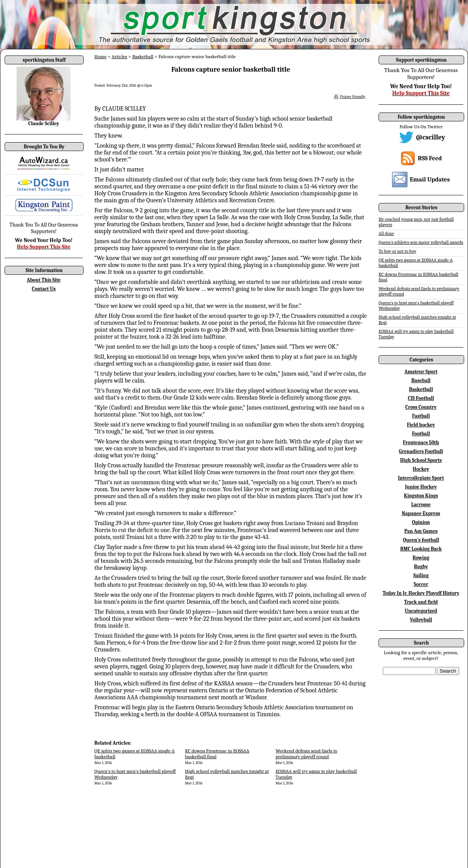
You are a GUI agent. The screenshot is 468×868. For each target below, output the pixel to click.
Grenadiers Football (421, 451)
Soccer (421, 584)
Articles (119, 56)
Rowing (421, 558)
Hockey (421, 469)
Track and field (421, 602)
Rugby (421, 567)
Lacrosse (421, 505)
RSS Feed (430, 158)
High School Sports (421, 460)
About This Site (44, 280)
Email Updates (430, 180)
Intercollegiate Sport (421, 478)
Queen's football (421, 540)
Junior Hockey (421, 487)
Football (421, 434)
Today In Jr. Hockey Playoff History (421, 593)
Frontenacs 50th (421, 442)
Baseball (421, 380)
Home (101, 56)
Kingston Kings (421, 496)
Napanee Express (421, 513)
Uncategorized (421, 611)
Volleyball (421, 620)
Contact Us (44, 289)
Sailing (421, 575)
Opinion (421, 522)
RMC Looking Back (421, 549)
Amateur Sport (421, 372)
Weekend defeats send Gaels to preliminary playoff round (306, 754)
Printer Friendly (353, 97)
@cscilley (431, 137)
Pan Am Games (421, 531)
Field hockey (421, 425)
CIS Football (421, 398)
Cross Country (421, 407)
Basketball (143, 56)
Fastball (421, 416)
